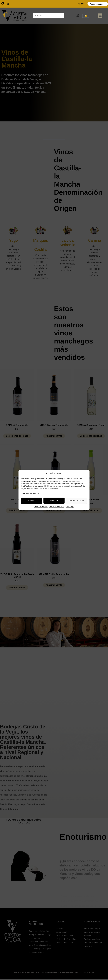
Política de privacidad (57, 507)
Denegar (54, 501)
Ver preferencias (76, 501)
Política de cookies (41, 507)
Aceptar (32, 501)
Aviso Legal (70, 507)
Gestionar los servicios (31, 493)
